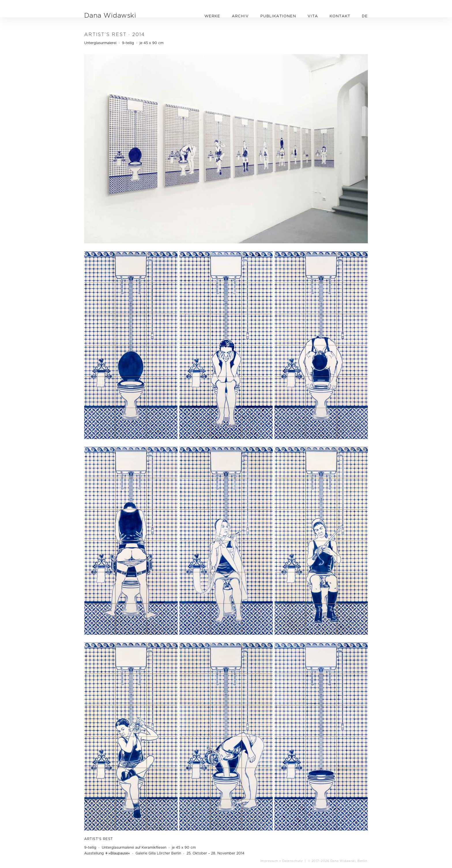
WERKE (212, 16)
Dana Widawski (110, 15)
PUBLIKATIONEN (278, 16)
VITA (313, 16)
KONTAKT (340, 16)
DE (365, 16)
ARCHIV (240, 16)
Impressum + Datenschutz (282, 861)
